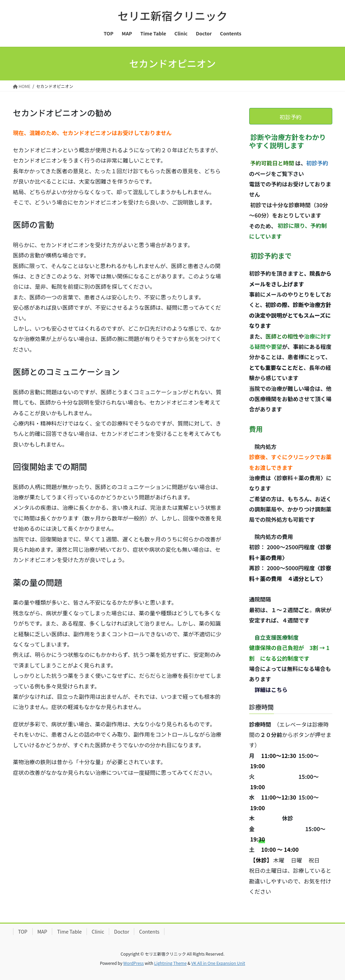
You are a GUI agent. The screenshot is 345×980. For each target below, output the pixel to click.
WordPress (134, 963)
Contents (149, 932)
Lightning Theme (170, 963)
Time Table (69, 932)
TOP (23, 932)
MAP (42, 932)
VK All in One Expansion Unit (218, 963)
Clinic (98, 932)
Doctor (122, 932)
